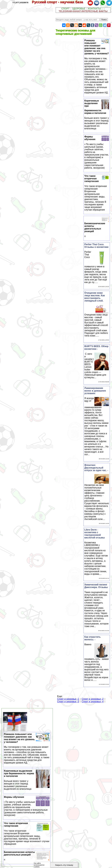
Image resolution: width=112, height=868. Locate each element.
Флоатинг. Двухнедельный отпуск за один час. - (96, 468)
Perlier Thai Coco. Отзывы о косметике (96, 246)
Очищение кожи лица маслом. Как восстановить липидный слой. (95, 297)
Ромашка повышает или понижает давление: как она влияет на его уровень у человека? (97, 67)
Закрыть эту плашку (64, 865)
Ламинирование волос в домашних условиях (95, 391)
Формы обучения (97, 152)
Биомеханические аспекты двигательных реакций (97, 230)
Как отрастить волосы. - (93, 638)
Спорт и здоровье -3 (68, 702)
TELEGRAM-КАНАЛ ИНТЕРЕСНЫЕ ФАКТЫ (83, 11)
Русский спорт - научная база (59, 2)
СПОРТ (65, 9)
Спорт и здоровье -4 (93, 702)
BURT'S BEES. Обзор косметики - (96, 348)
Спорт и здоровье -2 (93, 699)
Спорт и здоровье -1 (68, 699)
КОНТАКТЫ (94, 9)
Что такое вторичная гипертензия (97, 193)
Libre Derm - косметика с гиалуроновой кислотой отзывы (95, 534)
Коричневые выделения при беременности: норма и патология (27, 780)
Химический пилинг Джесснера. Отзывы (96, 586)
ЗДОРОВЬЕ (79, 9)
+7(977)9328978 (20, 2)
